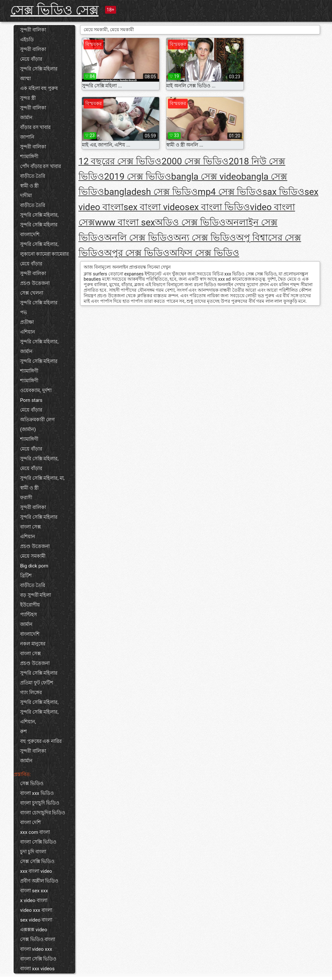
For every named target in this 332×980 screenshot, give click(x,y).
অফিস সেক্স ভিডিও (204, 253)
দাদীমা (26, 196)
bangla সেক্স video (206, 177)
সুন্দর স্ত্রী (28, 98)
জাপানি (27, 137)
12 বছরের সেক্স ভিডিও (120, 161)
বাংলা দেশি (30, 822)
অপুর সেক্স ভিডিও (137, 253)
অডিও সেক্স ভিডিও (190, 222)
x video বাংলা (34, 900)
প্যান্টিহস (29, 615)
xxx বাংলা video (36, 871)
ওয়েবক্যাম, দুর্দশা (36, 390)
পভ (24, 312)
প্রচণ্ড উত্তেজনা (35, 283)
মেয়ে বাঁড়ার (31, 59)
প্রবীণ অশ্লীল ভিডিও (39, 881)
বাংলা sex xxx (34, 891)
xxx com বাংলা (35, 832)
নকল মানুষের (33, 644)
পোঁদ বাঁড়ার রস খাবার (41, 166)
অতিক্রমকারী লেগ (37, 420)
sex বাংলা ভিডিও (217, 207)
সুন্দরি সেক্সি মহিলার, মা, (42, 478)
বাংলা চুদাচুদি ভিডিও (40, 803)
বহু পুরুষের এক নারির (41, 741)
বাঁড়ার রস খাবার (35, 127)
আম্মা (25, 79)
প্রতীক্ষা (27, 322)
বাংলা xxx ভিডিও (37, 793)
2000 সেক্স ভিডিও (195, 161)
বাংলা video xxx (36, 949)
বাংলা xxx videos (37, 969)
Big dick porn (34, 566)
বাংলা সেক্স (30, 527)
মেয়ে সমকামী (33, 556)
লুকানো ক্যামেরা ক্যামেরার (44, 254)
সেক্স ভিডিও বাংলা (38, 939)
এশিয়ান (28, 332)
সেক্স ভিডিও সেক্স (54, 10)
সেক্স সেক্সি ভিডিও (37, 861)
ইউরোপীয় (30, 605)
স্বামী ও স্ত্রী (29, 186)
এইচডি (27, 40)
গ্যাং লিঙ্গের (31, 693)
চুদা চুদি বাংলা (33, 852)
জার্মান (26, 118)
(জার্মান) (28, 429)
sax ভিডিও (284, 192)
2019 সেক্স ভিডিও (138, 177)
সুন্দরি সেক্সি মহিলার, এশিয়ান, (39, 717)
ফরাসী (26, 498)
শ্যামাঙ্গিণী (29, 157)
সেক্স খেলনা (32, 293)
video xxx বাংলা (36, 910)
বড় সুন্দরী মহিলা (36, 595)
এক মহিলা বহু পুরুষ (39, 88)
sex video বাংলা (36, 920)
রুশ (24, 732)
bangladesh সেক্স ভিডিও (151, 192)
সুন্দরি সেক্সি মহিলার (39, 69)
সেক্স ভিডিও (32, 783)
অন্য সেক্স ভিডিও (205, 238)
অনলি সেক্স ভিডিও (139, 238)
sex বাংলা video (154, 207)
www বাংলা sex (125, 222)
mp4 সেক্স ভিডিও (230, 192)
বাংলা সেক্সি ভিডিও (38, 842)
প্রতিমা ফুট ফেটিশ (37, 683)
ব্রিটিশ (26, 576)
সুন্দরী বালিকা (33, 30)
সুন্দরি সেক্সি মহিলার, (39, 215)
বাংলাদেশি (30, 235)
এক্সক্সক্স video (34, 930)
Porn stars (31, 400)
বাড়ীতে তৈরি (33, 176)
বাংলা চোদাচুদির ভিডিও (43, 813)
